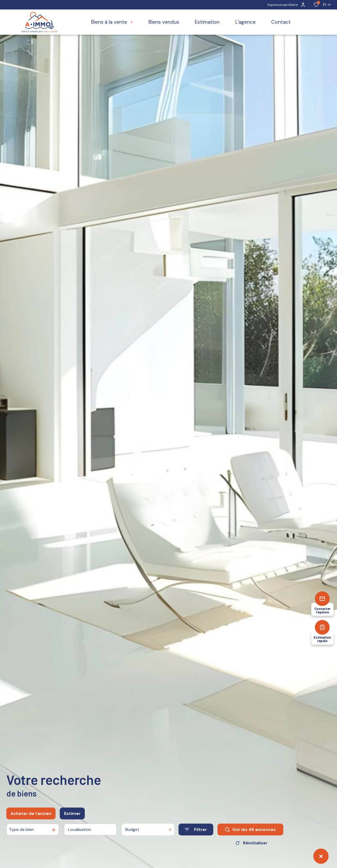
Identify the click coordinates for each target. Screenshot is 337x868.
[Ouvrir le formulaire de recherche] (196, 837)
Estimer (72, 821)
